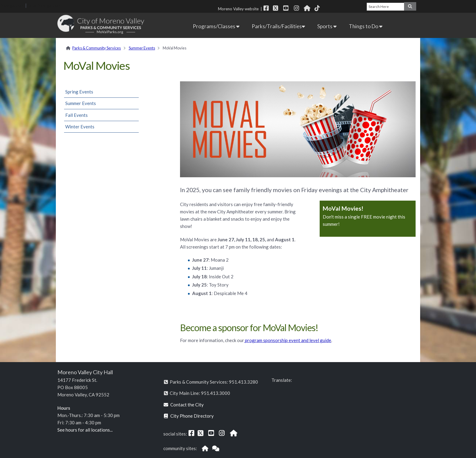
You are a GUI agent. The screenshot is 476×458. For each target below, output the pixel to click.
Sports (327, 26)
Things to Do (366, 26)
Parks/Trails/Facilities (278, 26)
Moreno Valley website (238, 9)
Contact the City (184, 405)
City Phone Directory (189, 416)
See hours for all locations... (85, 430)
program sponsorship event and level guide (288, 340)
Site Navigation (44, 5)
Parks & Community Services (97, 48)
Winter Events (80, 127)
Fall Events (76, 115)
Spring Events (79, 92)
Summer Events (142, 48)
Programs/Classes (216, 26)
